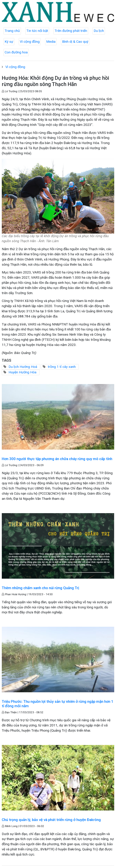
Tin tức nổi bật (37, 31)
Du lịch (99, 31)
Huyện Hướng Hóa (22, 372)
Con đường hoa (16, 52)
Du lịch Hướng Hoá (23, 367)
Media (51, 42)
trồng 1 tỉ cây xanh (62, 367)
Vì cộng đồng (30, 42)
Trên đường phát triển (71, 31)
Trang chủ (12, 31)
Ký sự (9, 42)
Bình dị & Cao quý (75, 42)
